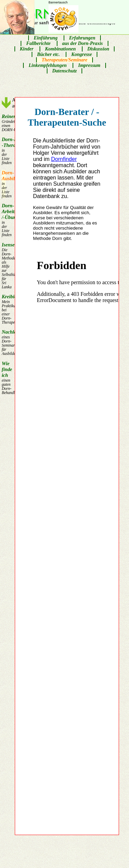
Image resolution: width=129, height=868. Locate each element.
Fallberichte (38, 43)
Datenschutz (65, 71)
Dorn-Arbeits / (4, 220)
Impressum (89, 65)
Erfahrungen (82, 38)
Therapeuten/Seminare (64, 60)
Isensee (4, 265)
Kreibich (4, 309)
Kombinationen (60, 49)
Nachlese (4, 342)
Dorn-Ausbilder (4, 184)
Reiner (4, 123)
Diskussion (98, 49)
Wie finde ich (4, 378)
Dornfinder (64, 159)
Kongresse (82, 54)
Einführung (46, 38)
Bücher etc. (49, 54)
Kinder (27, 49)
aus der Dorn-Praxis (83, 43)
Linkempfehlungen (47, 65)
